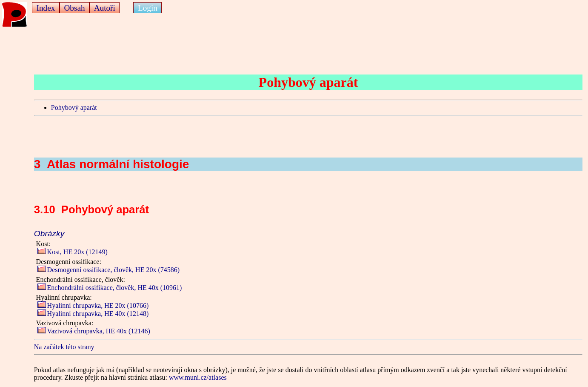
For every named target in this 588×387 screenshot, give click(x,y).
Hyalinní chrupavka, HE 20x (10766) (93, 305)
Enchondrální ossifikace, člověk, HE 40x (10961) (110, 288)
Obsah (74, 8)
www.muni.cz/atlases (198, 377)
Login (148, 8)
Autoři (105, 8)
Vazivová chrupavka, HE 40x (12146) (94, 331)
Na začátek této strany (64, 347)
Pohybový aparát (74, 107)
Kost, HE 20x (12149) (73, 252)
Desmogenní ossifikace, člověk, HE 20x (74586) (108, 270)
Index (46, 8)
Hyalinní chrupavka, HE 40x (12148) (93, 314)
